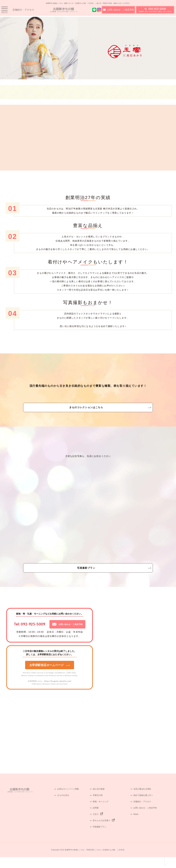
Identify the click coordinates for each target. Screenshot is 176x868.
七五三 (96, 825)
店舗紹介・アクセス (23, 11)
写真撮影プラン (88, 576)
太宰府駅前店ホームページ (50, 676)
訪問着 (96, 819)
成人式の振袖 (99, 800)
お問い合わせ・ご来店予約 (118, 11)
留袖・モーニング (101, 812)
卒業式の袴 (98, 806)
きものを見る (63, 806)
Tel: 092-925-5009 (30, 635)
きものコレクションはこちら (88, 411)
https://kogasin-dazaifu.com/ (58, 692)
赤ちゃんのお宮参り (102, 831)
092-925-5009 (155, 11)
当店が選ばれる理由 (142, 800)
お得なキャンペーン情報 (68, 800)
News (136, 825)
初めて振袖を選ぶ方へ (143, 806)
